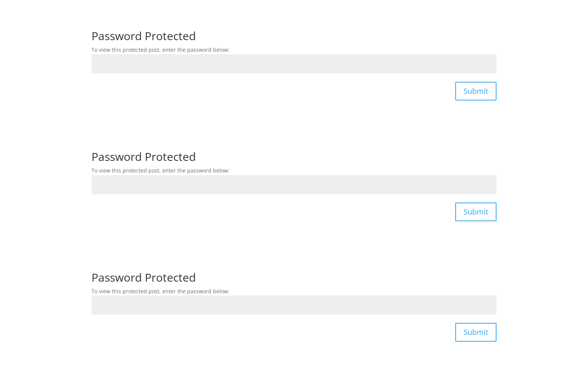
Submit (476, 91)
